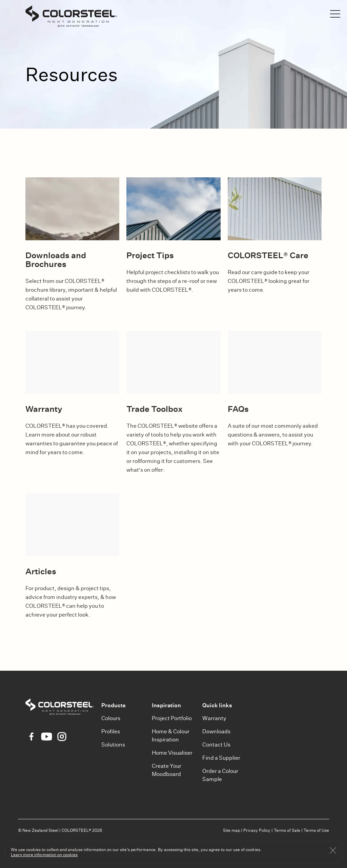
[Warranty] (72, 362)
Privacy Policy (257, 830)
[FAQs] (275, 362)
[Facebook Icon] (31, 737)
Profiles (111, 731)
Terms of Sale (287, 830)
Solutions (113, 745)
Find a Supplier (221, 758)
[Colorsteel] (71, 17)
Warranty (214, 718)
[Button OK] (333, 852)
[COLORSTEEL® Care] (275, 209)
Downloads (216, 731)
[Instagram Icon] (62, 737)
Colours (111, 718)
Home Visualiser (172, 753)
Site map (231, 830)
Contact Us (216, 745)
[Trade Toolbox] (173, 362)
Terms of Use (316, 830)
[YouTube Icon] (47, 737)
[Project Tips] (173, 209)
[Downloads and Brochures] (72, 209)
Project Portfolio (172, 718)
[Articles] (72, 525)
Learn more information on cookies (44, 855)
